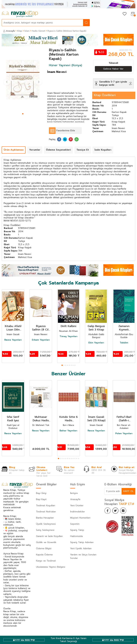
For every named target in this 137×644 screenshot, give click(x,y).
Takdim (124, 343)
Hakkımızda (76, 536)
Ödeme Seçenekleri (58, 150)
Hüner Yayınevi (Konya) (66, 65)
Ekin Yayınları (96, 343)
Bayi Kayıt (41, 499)
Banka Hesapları (45, 518)
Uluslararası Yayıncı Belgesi (51, 567)
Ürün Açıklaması (14, 150)
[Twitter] (116, 511)
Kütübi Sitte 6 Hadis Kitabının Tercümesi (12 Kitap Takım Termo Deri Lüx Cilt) (68, 419)
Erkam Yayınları (41, 340)
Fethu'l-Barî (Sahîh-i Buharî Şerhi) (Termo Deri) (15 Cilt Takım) (124, 419)
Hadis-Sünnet (38, 31)
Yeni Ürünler (77, 505)
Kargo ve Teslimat (46, 561)
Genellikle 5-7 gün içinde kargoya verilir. (113, 83)
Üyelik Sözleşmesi (46, 524)
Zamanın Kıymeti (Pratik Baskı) (124, 328)
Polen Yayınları (124, 434)
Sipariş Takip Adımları (82, 542)
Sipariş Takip (77, 530)
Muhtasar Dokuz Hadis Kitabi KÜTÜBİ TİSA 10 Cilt (41, 419)
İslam (27, 31)
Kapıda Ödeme (44, 555)
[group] (23, 80)
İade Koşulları (103, 150)
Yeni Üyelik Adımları (81, 548)
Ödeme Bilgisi (44, 548)
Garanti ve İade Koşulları (49, 536)
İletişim (74, 493)
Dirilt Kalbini (68, 326)
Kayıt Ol (128, 491)
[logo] (20, 14)
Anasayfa (9, 31)
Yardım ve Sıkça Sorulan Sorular (83, 556)
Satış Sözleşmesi (45, 530)
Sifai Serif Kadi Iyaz (13, 419)
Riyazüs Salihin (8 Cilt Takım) (41, 328)
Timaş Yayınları (68, 336)
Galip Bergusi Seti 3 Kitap (96, 328)
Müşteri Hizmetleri (80, 518)
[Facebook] (108, 511)
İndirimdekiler (78, 512)
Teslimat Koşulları (46, 505)
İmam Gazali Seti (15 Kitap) (96, 419)
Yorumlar (35, 150)
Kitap (20, 31)
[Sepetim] (133, 14)
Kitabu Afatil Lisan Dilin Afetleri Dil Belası (13, 328)
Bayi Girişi (41, 493)
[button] (23, 114)
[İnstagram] (124, 511)
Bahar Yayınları (68, 431)
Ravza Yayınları (13, 340)
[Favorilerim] (125, 14)
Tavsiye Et (83, 150)
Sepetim (75, 524)
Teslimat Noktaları (46, 512)
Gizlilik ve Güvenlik (46, 542)
